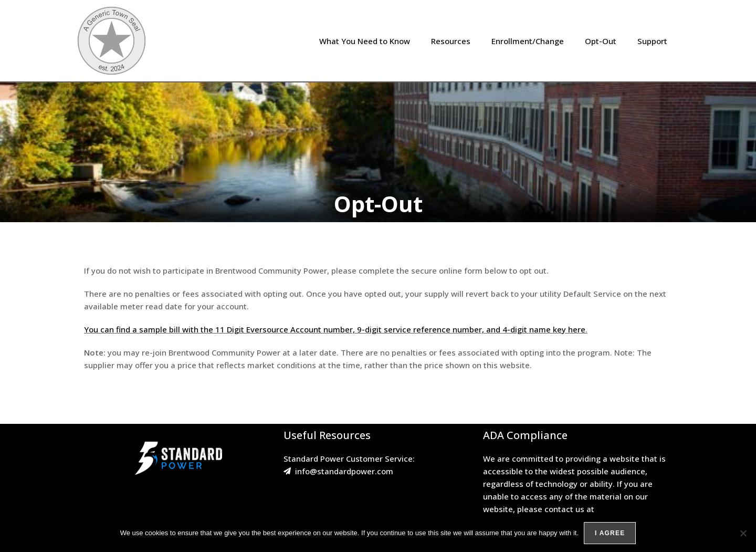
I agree (610, 533)
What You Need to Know (365, 41)
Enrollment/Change (528, 41)
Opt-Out (601, 41)
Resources (451, 41)
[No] (743, 533)
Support (652, 41)
